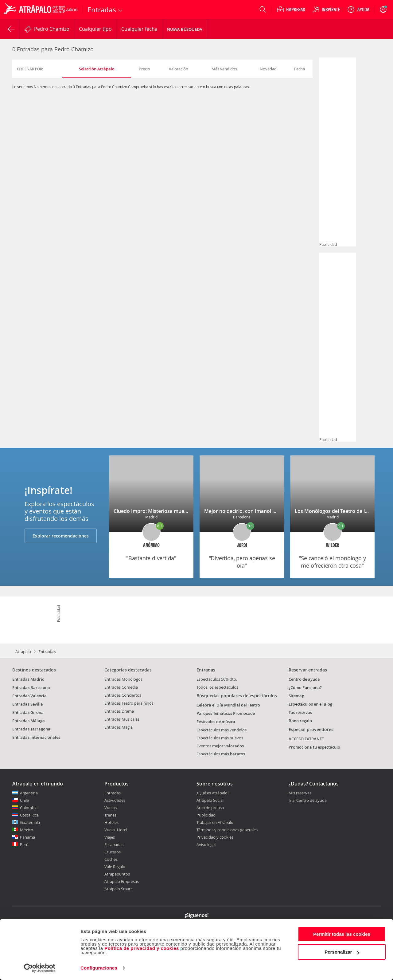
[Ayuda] (358, 10)
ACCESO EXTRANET (306, 739)
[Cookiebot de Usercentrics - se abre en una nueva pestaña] (40, 968)
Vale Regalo (115, 867)
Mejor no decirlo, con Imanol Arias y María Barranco (265, 511)
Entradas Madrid (28, 679)
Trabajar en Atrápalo (215, 822)
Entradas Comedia (121, 687)
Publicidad (206, 815)
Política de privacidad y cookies (142, 948)
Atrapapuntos (117, 874)
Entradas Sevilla (28, 704)
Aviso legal (206, 844)
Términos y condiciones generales (227, 830)
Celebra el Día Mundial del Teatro (228, 705)
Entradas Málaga (29, 721)
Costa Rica (29, 815)
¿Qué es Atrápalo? (213, 793)
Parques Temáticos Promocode (226, 713)
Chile (24, 800)
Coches (111, 859)
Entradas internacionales (36, 737)
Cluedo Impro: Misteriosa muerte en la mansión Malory (178, 511)
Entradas (113, 793)
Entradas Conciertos (123, 695)
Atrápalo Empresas (122, 881)
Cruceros (113, 852)
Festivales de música (216, 722)
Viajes (110, 837)
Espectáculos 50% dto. (217, 679)
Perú (24, 844)
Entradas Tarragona (31, 729)
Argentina (29, 793)
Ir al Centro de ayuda (308, 801)
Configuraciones (99, 968)
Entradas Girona (28, 712)
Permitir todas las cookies (342, 934)
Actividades (115, 800)
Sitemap (296, 696)
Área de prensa (210, 808)
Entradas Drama (119, 711)
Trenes (110, 815)
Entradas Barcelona (31, 687)
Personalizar (342, 952)
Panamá (27, 837)
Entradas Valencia (29, 696)
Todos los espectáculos (217, 687)
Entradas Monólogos (123, 679)
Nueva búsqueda (185, 29)
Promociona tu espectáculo (314, 747)
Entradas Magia (119, 727)
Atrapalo (23, 651)
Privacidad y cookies (215, 837)
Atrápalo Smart (118, 889)
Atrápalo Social (210, 800)
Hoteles (111, 822)
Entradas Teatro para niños (129, 703)
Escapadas (114, 844)
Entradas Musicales (122, 719)
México (27, 830)
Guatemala (30, 822)
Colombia (29, 808)
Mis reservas (300, 793)
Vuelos (111, 808)
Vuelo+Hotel (116, 830)
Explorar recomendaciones (61, 536)
